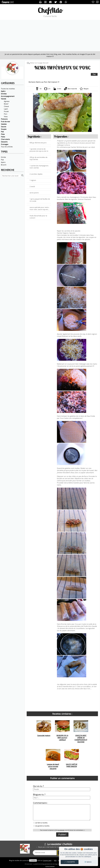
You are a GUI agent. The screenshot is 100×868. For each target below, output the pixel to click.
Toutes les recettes (8, 89)
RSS (55, 860)
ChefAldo (50, 10)
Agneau (7, 101)
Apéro (3, 91)
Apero (3, 162)
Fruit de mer (6, 122)
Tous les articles (7, 147)
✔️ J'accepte (70, 862)
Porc (6, 114)
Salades (4, 124)
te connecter (61, 830)
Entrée (3, 157)
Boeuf (6, 104)
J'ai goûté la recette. (42, 826)
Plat (2, 132)
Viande (4, 99)
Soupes (4, 129)
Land (47, 860)
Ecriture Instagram (50, 866)
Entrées (4, 94)
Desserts (4, 142)
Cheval (6, 106)
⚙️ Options (88, 862)
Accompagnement (8, 96)
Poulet (6, 111)
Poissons (4, 119)
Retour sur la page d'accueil (39, 63)
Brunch (4, 165)
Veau (6, 117)
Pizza (3, 134)
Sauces (4, 127)
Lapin (6, 109)
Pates (3, 137)
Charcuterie (5, 139)
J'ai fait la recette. (41, 823)
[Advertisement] (50, 36)
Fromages (5, 144)
